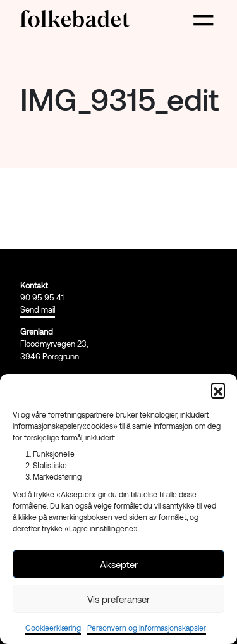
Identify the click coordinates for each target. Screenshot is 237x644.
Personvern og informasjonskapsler (147, 628)
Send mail (38, 309)
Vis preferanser (118, 599)
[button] (218, 390)
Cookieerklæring (53, 628)
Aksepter (119, 564)
